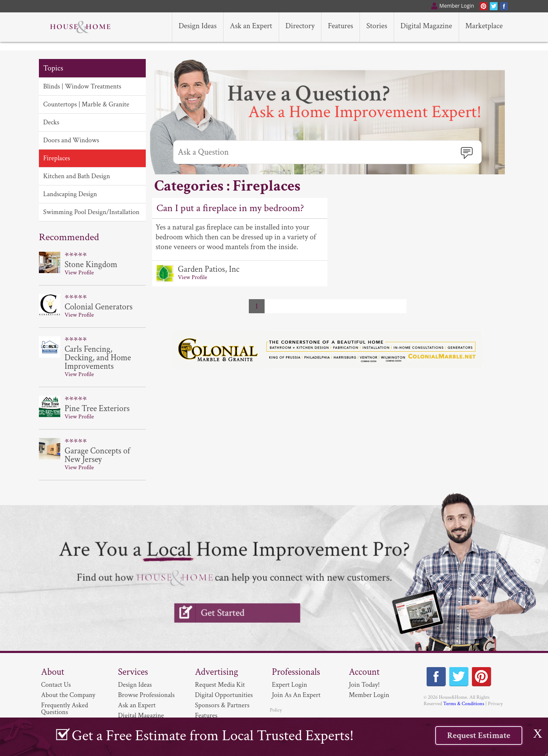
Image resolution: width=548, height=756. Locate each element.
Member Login (369, 695)
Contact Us (56, 685)
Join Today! (364, 685)
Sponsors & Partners (222, 705)
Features (206, 716)
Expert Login (289, 685)
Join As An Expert (296, 695)
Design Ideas (135, 685)
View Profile (193, 277)
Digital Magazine (141, 716)
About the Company (68, 695)
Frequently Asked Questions (65, 709)
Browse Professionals (146, 695)
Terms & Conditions (464, 704)
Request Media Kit (220, 685)
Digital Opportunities (224, 695)
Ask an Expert (137, 705)
